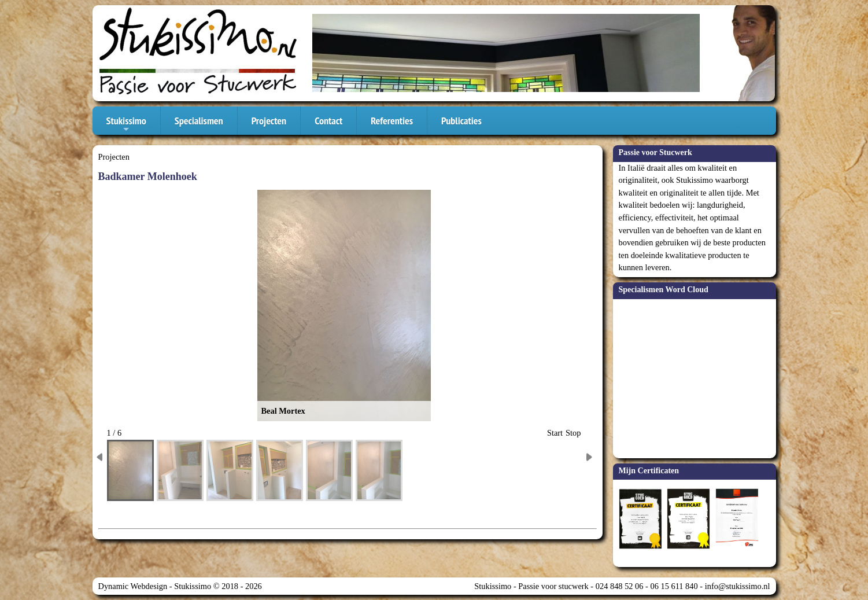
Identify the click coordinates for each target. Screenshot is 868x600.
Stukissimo (126, 124)
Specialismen (199, 121)
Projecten (269, 121)
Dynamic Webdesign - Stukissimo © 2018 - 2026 (180, 586)
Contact (328, 121)
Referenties (392, 121)
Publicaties (461, 121)
